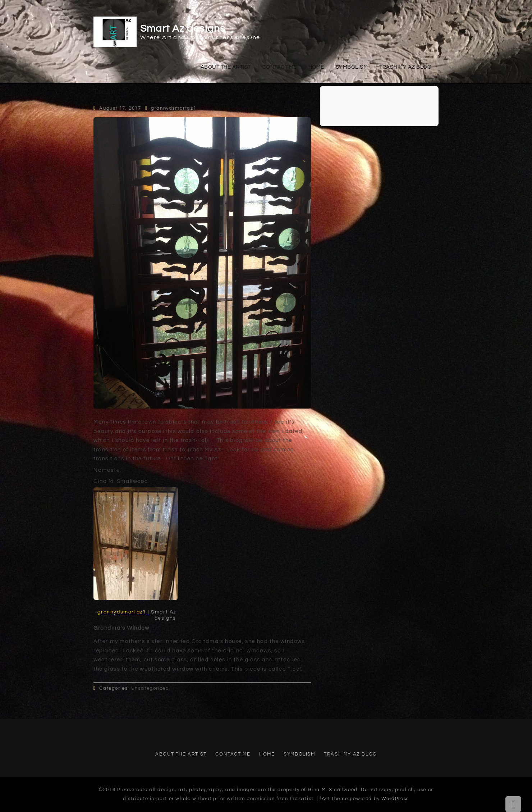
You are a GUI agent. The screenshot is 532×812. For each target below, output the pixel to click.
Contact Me (280, 67)
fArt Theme (334, 799)
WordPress (395, 799)
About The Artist (226, 67)
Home (316, 67)
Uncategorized (150, 688)
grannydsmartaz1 (174, 108)
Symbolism (352, 67)
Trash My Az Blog (405, 67)
